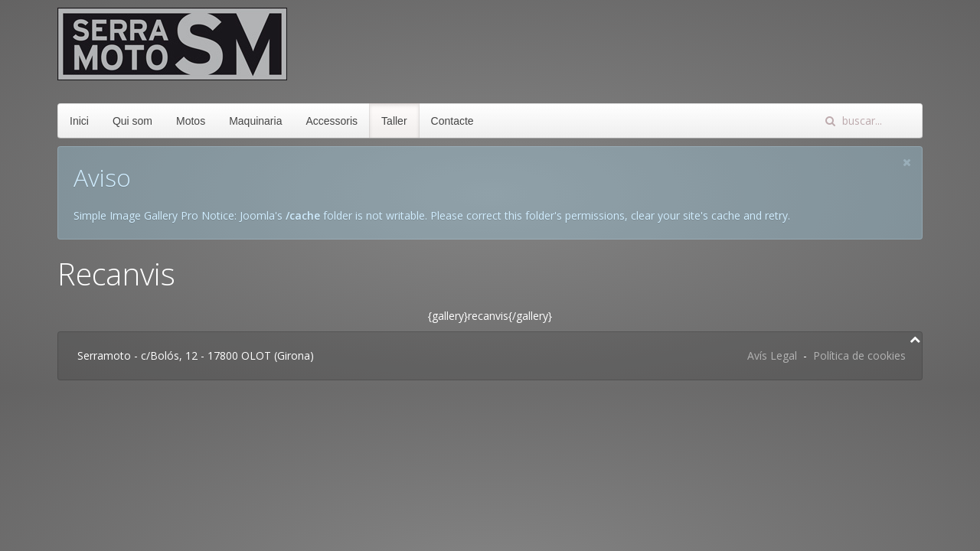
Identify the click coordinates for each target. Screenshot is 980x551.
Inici (79, 121)
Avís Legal (772, 355)
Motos (191, 121)
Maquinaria (255, 121)
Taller (394, 121)
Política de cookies (859, 355)
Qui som (132, 121)
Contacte (452, 121)
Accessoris (332, 121)
